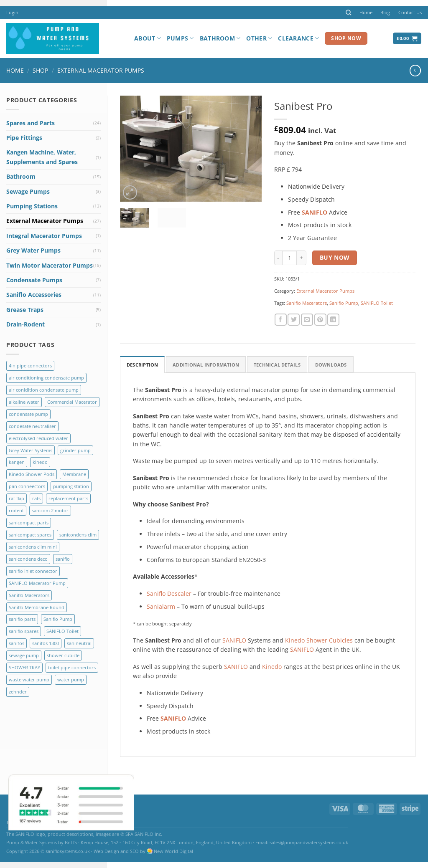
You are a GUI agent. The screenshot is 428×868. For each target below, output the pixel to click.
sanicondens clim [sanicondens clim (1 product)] (78, 535)
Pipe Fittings (24, 138)
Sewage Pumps (28, 191)
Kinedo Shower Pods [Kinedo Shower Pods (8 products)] (32, 474)
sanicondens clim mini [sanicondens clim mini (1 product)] (33, 547)
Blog (385, 12)
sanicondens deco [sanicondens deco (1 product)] (28, 559)
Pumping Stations (32, 206)
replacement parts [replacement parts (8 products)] (68, 498)
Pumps (180, 38)
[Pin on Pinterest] (320, 320)
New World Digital (173, 851)
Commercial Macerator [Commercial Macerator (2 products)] (72, 402)
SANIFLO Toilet (377, 303)
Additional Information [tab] (206, 365)
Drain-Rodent (25, 324)
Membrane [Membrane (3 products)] (74, 474)
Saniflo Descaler (169, 593)
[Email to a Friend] (307, 320)
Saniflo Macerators (307, 303)
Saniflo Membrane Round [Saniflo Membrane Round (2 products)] (37, 607)
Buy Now (335, 257)
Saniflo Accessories (34, 295)
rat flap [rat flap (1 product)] (17, 498)
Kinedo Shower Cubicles (319, 640)
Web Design (106, 851)
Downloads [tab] (331, 365)
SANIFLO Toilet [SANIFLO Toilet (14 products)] (62, 631)
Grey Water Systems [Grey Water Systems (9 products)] (31, 450)
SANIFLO (234, 640)
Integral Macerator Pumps (44, 236)
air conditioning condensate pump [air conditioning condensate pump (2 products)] (46, 378)
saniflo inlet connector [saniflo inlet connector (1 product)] (33, 571)
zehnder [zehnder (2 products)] (18, 692)
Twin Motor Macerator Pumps (50, 265)
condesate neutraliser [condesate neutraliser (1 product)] (32, 426)
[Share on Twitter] (294, 320)
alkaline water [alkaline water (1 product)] (24, 402)
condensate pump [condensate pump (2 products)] (28, 414)
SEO (134, 851)
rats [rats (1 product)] (36, 498)
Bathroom (220, 38)
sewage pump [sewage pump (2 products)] (24, 655)
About (148, 38)
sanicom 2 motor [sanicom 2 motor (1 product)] (50, 510)
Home (366, 12)
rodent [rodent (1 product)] (16, 510)
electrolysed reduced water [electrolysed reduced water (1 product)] (38, 438)
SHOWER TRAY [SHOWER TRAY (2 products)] (24, 667)
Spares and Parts (31, 123)
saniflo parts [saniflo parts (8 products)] (22, 619)
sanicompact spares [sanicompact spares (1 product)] (30, 535)
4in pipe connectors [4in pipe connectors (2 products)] (30, 366)
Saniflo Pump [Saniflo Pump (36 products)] (58, 619)
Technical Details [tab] (277, 365)
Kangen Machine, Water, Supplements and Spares (42, 157)
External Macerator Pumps (101, 70)
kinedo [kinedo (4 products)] (40, 462)
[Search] (348, 13)
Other (259, 38)
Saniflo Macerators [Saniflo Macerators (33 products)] (29, 595)
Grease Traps (25, 310)
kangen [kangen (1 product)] (17, 462)
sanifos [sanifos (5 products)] (17, 643)
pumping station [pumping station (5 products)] (71, 486)
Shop (40, 70)
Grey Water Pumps (33, 250)
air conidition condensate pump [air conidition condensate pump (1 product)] (44, 390)
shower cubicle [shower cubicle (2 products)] (63, 655)
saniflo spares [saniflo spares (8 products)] (24, 631)
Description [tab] (142, 365)
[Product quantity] (289, 258)
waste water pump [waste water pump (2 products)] (29, 679)
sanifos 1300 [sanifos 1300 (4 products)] (46, 643)
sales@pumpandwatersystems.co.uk (309, 842)
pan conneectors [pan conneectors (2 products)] (27, 486)
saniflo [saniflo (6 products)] (63, 559)
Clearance (298, 38)
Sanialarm (161, 606)
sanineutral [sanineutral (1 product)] (79, 643)
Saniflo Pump (344, 303)
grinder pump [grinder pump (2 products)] (75, 450)
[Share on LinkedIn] (333, 320)
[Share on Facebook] (281, 320)
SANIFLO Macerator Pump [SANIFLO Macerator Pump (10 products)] (37, 583)
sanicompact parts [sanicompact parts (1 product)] (29, 523)
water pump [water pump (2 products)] (71, 679)
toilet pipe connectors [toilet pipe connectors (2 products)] (72, 667)
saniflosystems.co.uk (68, 851)
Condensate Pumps (34, 280)
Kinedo (272, 667)
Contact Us (410, 12)
